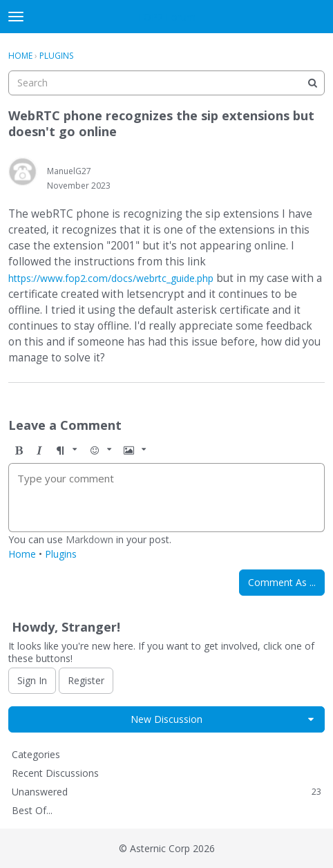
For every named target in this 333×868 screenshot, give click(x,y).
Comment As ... (282, 582)
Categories (36, 754)
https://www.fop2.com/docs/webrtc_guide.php (111, 278)
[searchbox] (166, 83)
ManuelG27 (69, 171)
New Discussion (166, 719)
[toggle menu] (16, 17)
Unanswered (166, 792)
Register (86, 680)
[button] (19, 450)
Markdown (89, 539)
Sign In (32, 680)
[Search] (312, 83)
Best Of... (32, 810)
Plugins (61, 554)
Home (22, 554)
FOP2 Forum (167, 17)
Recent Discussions (55, 773)
